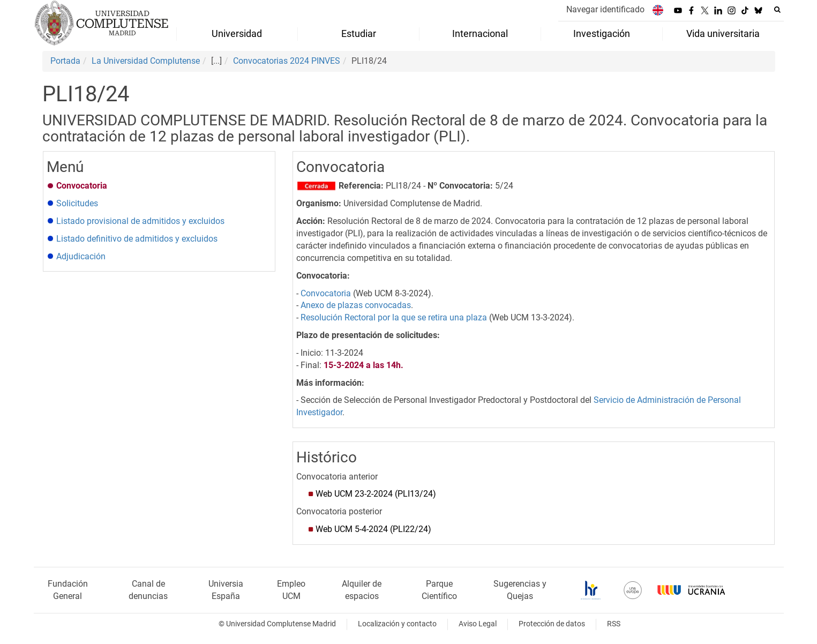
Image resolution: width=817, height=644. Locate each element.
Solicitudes (77, 203)
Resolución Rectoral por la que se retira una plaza (394, 317)
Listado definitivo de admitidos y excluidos (137, 239)
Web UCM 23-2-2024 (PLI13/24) (376, 494)
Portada (65, 61)
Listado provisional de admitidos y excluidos (140, 221)
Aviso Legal (478, 624)
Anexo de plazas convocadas (356, 305)
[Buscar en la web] (777, 10)
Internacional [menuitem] (480, 34)
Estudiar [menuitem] (359, 34)
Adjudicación (81, 256)
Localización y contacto (397, 624)
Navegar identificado (605, 9)
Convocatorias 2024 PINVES (287, 61)
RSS (614, 624)
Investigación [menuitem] (602, 34)
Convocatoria (326, 293)
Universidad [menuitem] (237, 34)
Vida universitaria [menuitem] (723, 34)
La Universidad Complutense (146, 61)
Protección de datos (552, 624)
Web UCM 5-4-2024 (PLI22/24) (373, 529)
